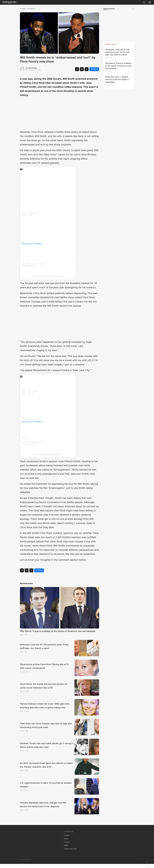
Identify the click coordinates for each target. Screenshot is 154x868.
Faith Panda (32, 68)
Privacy (67, 840)
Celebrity (32, 9)
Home (23, 9)
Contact (67, 846)
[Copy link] (77, 69)
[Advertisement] (60, 114)
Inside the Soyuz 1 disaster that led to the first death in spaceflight (117, 80)
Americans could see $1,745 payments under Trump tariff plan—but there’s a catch (117, 52)
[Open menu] (150, 2)
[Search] (144, 2)
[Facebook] (94, 69)
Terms (66, 843)
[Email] (82, 69)
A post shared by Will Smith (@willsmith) (48, 455)
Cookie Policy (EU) (70, 853)
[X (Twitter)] (87, 69)
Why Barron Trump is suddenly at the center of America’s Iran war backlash (118, 66)
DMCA (66, 850)
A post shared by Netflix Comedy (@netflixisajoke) (48, 277)
